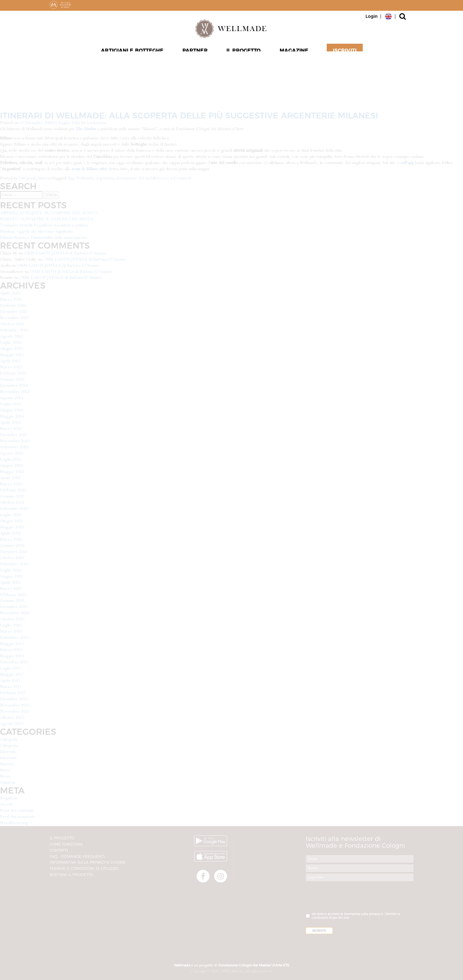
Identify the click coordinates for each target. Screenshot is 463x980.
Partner (196, 53)
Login (371, 16)
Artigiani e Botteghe (134, 53)
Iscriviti (343, 53)
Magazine (293, 53)
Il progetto (243, 53)
